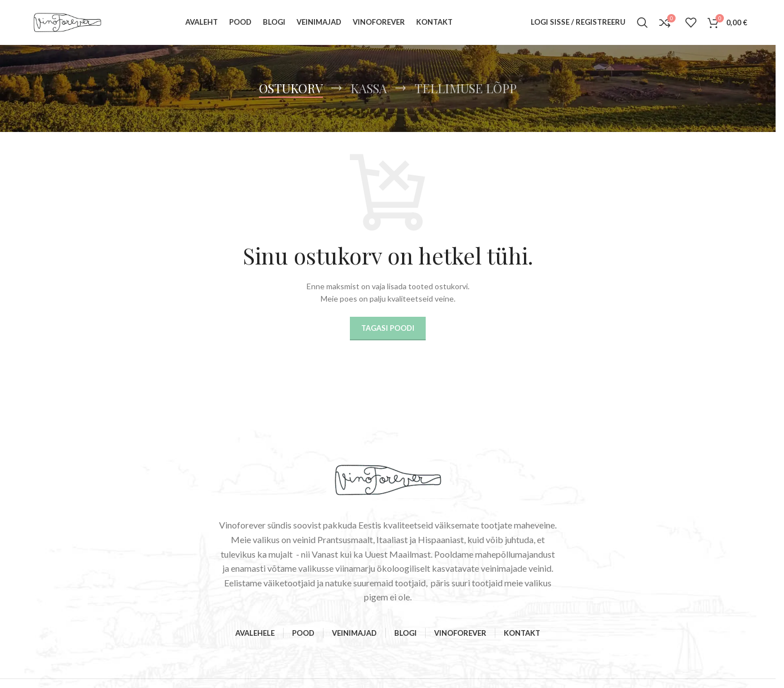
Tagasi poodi (388, 328)
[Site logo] (67, 22)
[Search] (642, 22)
